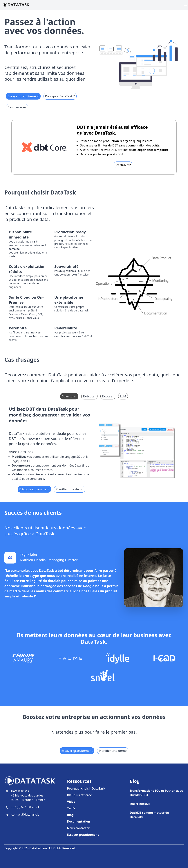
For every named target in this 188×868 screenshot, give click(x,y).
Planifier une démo (70, 489)
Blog (70, 815)
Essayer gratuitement (23, 96)
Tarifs (71, 808)
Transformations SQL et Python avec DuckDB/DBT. (156, 793)
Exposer (108, 396)
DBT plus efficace (79, 795)
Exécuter (89, 396)
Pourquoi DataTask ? (60, 96)
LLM (123, 396)
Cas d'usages (17, 107)
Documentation (78, 821)
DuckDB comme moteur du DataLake (149, 815)
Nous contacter (78, 828)
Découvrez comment (34, 489)
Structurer (69, 396)
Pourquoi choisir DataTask (86, 788)
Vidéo (71, 802)
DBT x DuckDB (140, 804)
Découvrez (123, 165)
